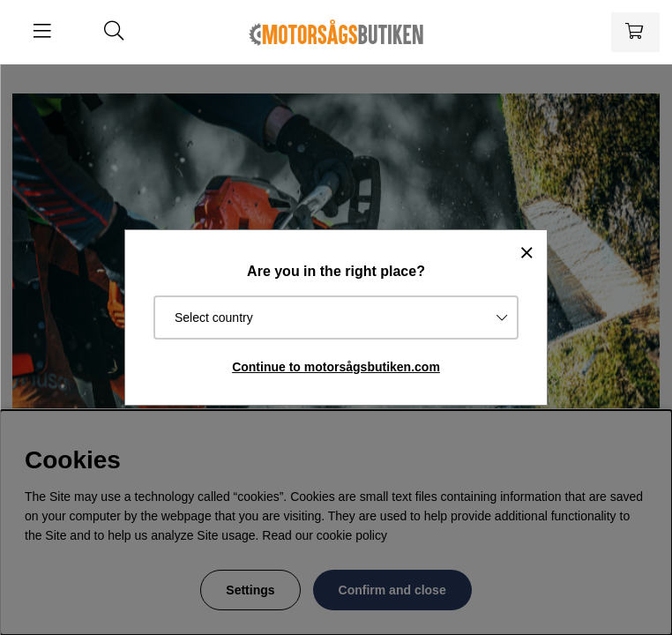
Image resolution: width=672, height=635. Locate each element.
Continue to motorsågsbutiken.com (336, 367)
